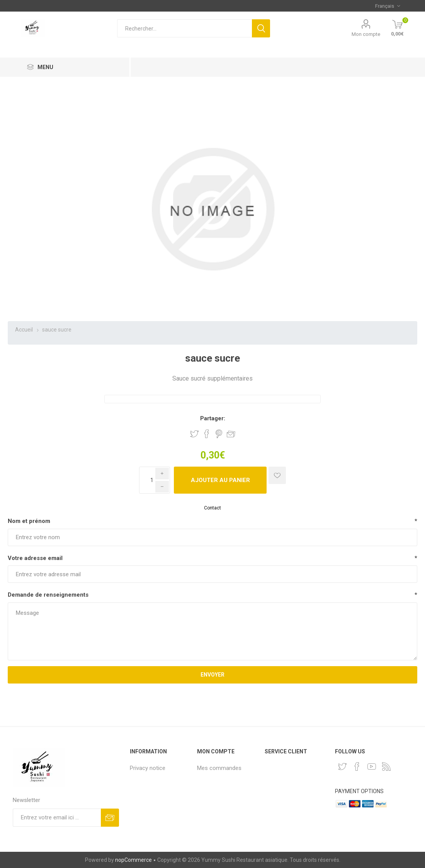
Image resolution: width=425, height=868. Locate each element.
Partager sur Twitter (194, 434)
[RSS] (386, 766)
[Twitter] (342, 766)
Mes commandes (219, 768)
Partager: (213, 418)
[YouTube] (372, 766)
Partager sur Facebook (207, 434)
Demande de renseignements (48, 595)
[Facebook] (357, 766)
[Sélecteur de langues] (388, 6)
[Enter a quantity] (155, 480)
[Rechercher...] (184, 28)
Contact (212, 508)
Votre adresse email (35, 558)
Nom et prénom (29, 521)
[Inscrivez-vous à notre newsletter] (57, 818)
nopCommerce (133, 860)
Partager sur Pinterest (219, 434)
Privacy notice (148, 768)
